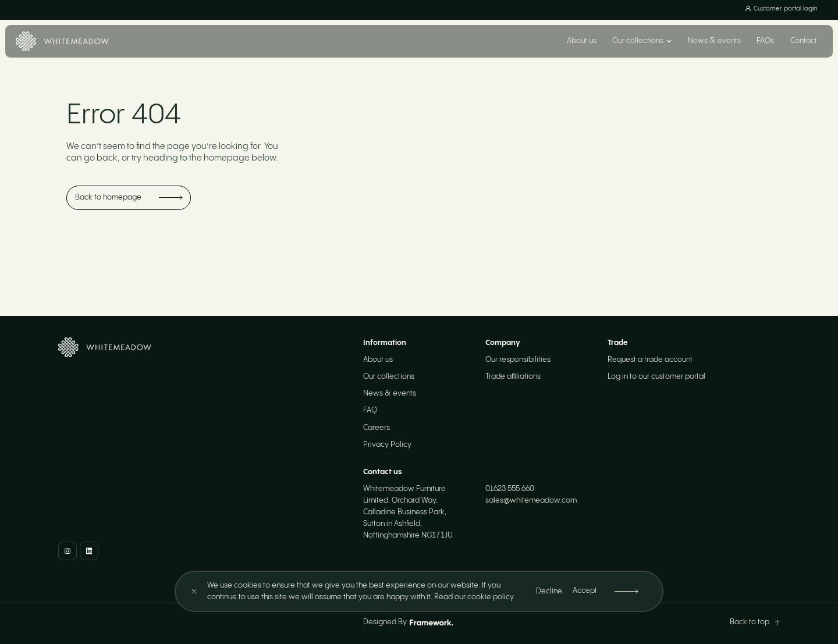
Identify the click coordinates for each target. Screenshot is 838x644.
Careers (377, 428)
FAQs (765, 41)
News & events (714, 41)
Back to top (755, 622)
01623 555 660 (510, 489)
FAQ (370, 410)
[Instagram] (68, 551)
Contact (804, 41)
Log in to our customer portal (656, 377)
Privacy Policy (387, 445)
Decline (549, 591)
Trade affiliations (513, 377)
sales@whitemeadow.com (531, 501)
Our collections (389, 377)
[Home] (62, 42)
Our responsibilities (518, 360)
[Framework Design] (432, 623)
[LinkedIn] (89, 551)
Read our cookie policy (474, 597)
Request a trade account (650, 360)
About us (582, 41)
